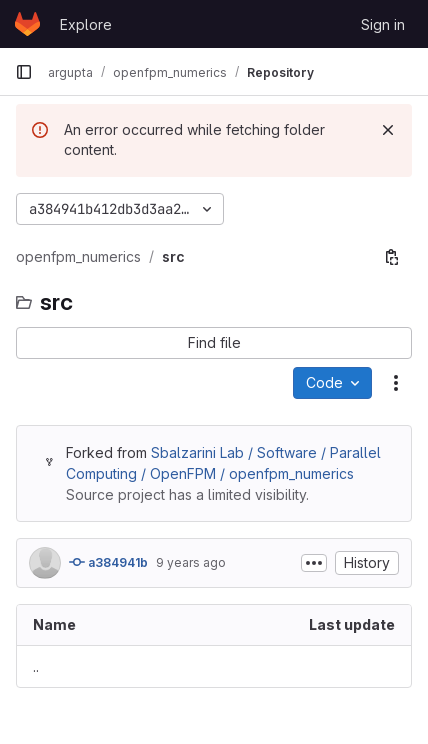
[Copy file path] (392, 257)
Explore (86, 24)
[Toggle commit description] (314, 563)
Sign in (383, 24)
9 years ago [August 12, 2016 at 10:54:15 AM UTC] (191, 562)
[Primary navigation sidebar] (24, 72)
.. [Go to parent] (36, 666)
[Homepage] (27, 24)
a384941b (108, 562)
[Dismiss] (388, 130)
